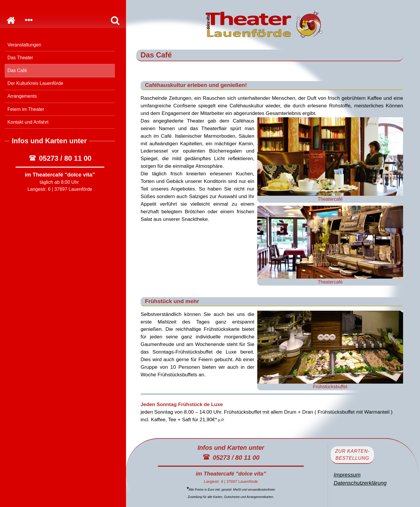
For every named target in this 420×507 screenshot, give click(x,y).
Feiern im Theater (26, 109)
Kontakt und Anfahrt (28, 122)
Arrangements (22, 96)
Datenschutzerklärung (360, 483)
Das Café (17, 70)
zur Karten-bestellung (352, 455)
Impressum (347, 475)
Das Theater (20, 58)
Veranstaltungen (24, 45)
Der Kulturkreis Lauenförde (35, 83)
